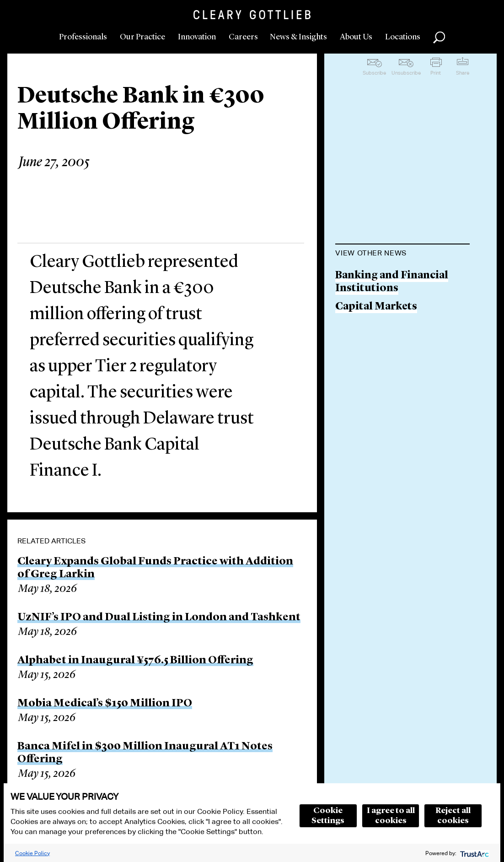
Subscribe (374, 73)
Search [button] (439, 38)
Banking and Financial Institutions (392, 282)
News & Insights (298, 37)
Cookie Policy (32, 853)
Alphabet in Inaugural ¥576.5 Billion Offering (135, 661)
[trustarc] (474, 853)
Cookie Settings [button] (328, 816)
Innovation (197, 37)
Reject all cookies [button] (453, 816)
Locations (403, 37)
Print (436, 73)
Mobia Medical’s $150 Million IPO (105, 704)
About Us (356, 37)
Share (463, 73)
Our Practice (142, 37)
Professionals (83, 37)
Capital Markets (376, 307)
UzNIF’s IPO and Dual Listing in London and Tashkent (159, 618)
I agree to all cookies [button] (391, 816)
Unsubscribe (406, 73)
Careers (243, 37)
